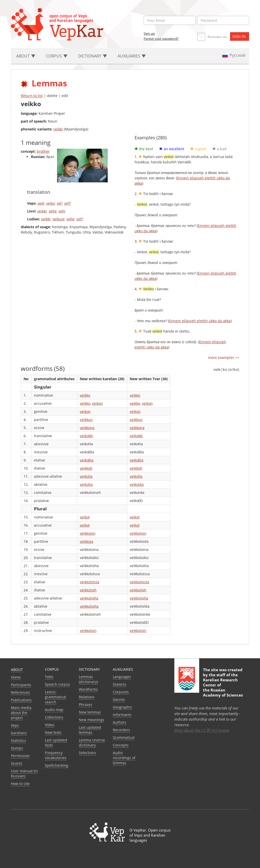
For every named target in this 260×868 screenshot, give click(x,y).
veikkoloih (88, 590)
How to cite (20, 784)
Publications (21, 700)
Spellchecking (57, 765)
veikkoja (87, 541)
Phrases (86, 705)
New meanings (91, 720)
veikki (58, 129)
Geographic (123, 707)
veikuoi (58, 219)
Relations (87, 697)
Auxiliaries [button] (132, 56)
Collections (54, 717)
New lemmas (90, 712)
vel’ (59, 203)
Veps (15, 725)
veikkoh (86, 468)
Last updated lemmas (90, 730)
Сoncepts (121, 745)
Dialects (119, 684)
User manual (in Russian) (24, 773)
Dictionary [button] (92, 56)
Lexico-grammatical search (55, 697)
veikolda (137, 484)
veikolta (86, 484)
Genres (119, 699)
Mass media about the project (21, 713)
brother (43, 151)
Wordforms (88, 689)
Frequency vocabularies (56, 755)
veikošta (87, 460)
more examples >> (224, 358)
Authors (119, 722)
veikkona (87, 428)
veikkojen (88, 533)
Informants (122, 715)
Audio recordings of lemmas (124, 758)
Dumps (17, 748)
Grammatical (124, 737)
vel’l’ (68, 203)
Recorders (121, 730)
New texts (53, 732)
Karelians (19, 733)
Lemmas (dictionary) (88, 679)
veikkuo (86, 420)
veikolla (86, 476)
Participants (21, 685)
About (17, 670)
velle (53, 211)
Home (16, 677)
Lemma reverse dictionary (92, 742)
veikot (85, 517)
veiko (50, 203)
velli (62, 211)
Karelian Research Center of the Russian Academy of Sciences (223, 687)
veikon (97, 403)
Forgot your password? (161, 38)
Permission (20, 756)
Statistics (18, 740)
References (20, 692)
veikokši (86, 436)
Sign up (149, 33)
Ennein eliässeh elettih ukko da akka (200, 321)
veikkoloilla (89, 598)
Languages (122, 677)
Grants (17, 763)
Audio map (54, 710)
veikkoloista (90, 582)
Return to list (32, 96)
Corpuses (121, 692)
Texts (49, 677)
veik (41, 203)
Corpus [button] (57, 56)
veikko (85, 395)
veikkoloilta (89, 606)
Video (50, 725)
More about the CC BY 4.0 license (202, 730)
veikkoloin (138, 533)
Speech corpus (57, 684)
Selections (87, 753)
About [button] (26, 56)
